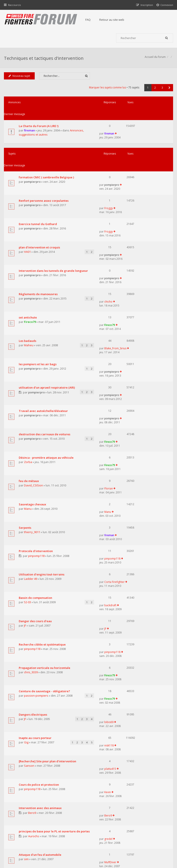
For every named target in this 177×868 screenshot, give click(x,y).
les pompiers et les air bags (38, 303)
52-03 (28, 493)
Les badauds (28, 282)
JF (25, 510)
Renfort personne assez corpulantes (44, 175)
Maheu (29, 286)
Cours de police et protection (39, 633)
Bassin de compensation (36, 489)
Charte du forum (74, 825)
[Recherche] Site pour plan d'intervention (38, 615)
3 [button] (162, 91)
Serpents (25, 439)
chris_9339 (31, 542)
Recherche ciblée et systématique (43, 522)
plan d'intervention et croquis (40, 208)
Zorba (28, 395)
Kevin (126, 633)
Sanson (30, 621)
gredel (127, 666)
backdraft (129, 489)
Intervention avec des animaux (41, 650)
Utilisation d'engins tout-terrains (42, 473)
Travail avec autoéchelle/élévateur (44, 349)
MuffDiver (129, 687)
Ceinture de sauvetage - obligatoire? (45, 555)
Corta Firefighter (133, 473)
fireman (30, 122)
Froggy (127, 175)
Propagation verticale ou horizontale (45, 538)
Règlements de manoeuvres (39, 245)
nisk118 (128, 592)
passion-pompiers (37, 559)
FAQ (90, 20)
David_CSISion (34, 411)
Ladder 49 (31, 477)
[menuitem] (164, 5)
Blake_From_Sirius (134, 282)
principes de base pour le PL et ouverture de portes (40, 669)
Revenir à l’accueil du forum (27, 742)
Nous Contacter (132, 812)
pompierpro (33, 163)
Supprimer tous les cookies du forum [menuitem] (150, 846)
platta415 (129, 612)
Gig (27, 596)
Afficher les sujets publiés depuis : (57, 706)
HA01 (28, 212)
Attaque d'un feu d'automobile (40, 687)
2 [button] (155, 91)
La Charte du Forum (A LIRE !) (39, 118)
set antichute (28, 266)
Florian (127, 407)
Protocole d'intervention (36, 456)
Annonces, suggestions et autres (41, 126)
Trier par (129, 706)
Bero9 (33, 654)
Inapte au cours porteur (36, 592)
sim (27, 692)
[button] (169, 91)
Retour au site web (114, 20)
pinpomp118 (37, 461)
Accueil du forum (15, 846)
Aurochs (34, 675)
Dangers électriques (33, 575)
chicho (127, 245)
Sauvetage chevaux (33, 423)
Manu (28, 427)
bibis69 (128, 575)
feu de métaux (29, 407)
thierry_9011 (33, 444)
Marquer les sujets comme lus (107, 91)
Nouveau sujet (20, 79)
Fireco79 (30, 270)
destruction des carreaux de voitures (45, 365)
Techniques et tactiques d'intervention (44, 60)
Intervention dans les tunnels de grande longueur (41, 227)
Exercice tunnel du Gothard (38, 191)
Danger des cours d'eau (36, 506)
